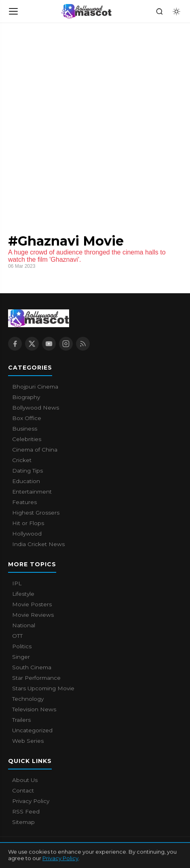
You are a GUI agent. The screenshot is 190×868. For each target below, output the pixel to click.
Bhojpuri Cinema (35, 387)
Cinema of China (35, 450)
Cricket (22, 460)
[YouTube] (49, 344)
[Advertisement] (95, 122)
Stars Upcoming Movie (43, 688)
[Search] (159, 11)
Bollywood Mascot (53, 847)
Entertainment (32, 492)
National (24, 625)
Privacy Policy (31, 801)
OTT (17, 636)
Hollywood (27, 534)
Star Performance (36, 678)
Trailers (21, 720)
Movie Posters (32, 604)
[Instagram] (66, 344)
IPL (17, 583)
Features (24, 502)
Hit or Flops (28, 523)
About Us (25, 780)
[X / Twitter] (32, 344)
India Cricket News (38, 544)
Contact (23, 790)
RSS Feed (26, 811)
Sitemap (23, 822)
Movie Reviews (33, 615)
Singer (21, 657)
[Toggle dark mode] (176, 11)
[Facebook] (15, 344)
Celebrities (27, 439)
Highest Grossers (36, 513)
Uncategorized (32, 730)
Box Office (27, 418)
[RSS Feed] (83, 344)
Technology (28, 699)
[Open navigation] (14, 11)
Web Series (28, 741)
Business (25, 429)
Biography (26, 397)
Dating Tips (27, 471)
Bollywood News (36, 408)
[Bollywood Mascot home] (87, 11)
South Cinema (32, 667)
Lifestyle (23, 594)
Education (26, 481)
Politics (22, 646)
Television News (34, 709)
